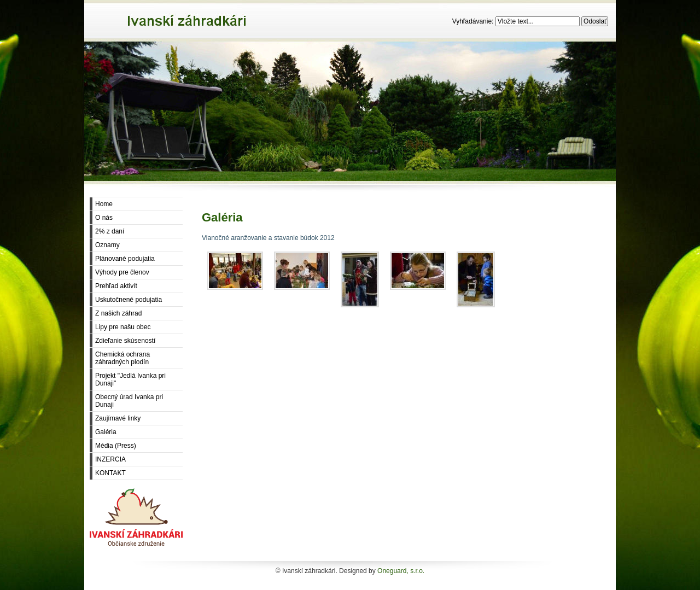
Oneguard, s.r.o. (401, 571)
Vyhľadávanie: (474, 21)
